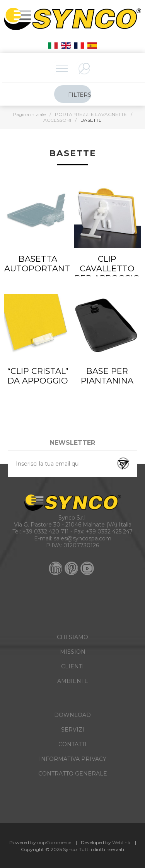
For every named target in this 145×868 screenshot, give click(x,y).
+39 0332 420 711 (46, 532)
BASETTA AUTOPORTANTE (38, 264)
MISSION (73, 652)
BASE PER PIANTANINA (107, 376)
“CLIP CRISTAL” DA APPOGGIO (38, 376)
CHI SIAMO (72, 637)
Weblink (121, 842)
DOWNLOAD (72, 715)
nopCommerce (54, 842)
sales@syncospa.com (83, 538)
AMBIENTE (73, 681)
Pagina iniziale (29, 114)
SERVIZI (73, 730)
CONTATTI (72, 744)
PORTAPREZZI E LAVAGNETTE (91, 114)
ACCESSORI (57, 120)
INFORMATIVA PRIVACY (73, 759)
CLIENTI (72, 666)
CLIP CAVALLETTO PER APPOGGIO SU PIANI (107, 273)
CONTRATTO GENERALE (73, 774)
